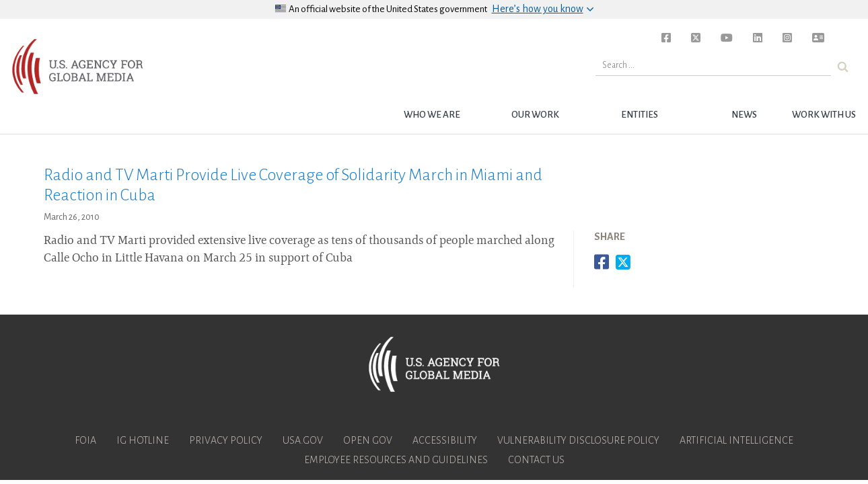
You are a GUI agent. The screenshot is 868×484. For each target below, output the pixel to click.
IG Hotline (143, 440)
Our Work (535, 115)
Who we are (432, 115)
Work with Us (824, 115)
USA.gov (303, 440)
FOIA (85, 440)
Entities (640, 115)
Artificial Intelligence (736, 440)
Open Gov (368, 440)
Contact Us (536, 460)
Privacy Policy (226, 440)
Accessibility (445, 440)
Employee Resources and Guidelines (396, 460)
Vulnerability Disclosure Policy (578, 440)
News (744, 115)
